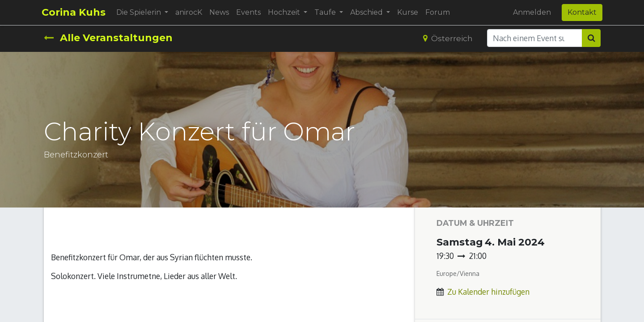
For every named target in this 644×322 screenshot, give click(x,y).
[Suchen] (591, 38)
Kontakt (580, 12)
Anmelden (530, 12)
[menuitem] (191, 13)
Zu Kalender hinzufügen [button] (488, 292)
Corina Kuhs (76, 12)
